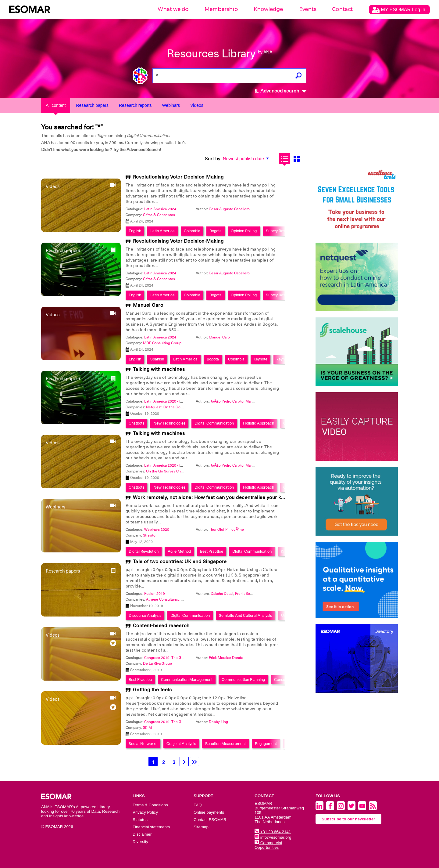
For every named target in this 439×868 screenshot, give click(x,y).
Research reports (135, 105)
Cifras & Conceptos (159, 215)
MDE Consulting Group (162, 343)
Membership (221, 9)
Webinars (171, 105)
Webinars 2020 (157, 530)
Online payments (209, 812)
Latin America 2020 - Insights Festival (175, 401)
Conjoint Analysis (181, 744)
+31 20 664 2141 (273, 832)
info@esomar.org (273, 837)
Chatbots (136, 423)
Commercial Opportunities (268, 845)
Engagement (266, 744)
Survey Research (280, 231)
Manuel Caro (148, 305)
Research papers (92, 105)
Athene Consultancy (163, 599)
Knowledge (268, 9)
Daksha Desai (222, 594)
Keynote (261, 359)
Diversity (140, 842)
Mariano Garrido (259, 465)
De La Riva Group (157, 664)
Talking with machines (159, 369)
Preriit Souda (246, 594)
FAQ (198, 805)
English (135, 231)
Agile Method (179, 551)
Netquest (154, 407)
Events (308, 9)
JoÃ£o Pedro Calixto (227, 401)
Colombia (192, 231)
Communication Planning (243, 680)
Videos (197, 105)
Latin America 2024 (160, 209)
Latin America (162, 231)
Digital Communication (214, 423)
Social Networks (143, 744)
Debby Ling (218, 722)
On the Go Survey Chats (183, 407)
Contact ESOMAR (210, 820)
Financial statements (151, 827)
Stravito (149, 535)
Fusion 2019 (155, 594)
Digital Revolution (144, 551)
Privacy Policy (145, 812)
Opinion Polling (244, 231)
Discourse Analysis (145, 615)
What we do (173, 9)
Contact (342, 9)
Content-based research (161, 626)
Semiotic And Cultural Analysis (245, 615)
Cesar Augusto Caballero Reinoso (237, 209)
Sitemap (201, 827)
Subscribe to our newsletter (348, 819)
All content (56, 105)
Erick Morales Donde (226, 658)
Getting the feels (152, 690)
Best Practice (212, 551)
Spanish (157, 359)
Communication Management (187, 680)
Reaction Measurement (225, 744)
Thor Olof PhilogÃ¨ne (226, 530)
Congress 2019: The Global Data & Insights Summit (187, 658)
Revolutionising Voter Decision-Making (178, 177)
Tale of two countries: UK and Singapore (180, 562)
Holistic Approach (259, 423)
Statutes (140, 820)
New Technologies (169, 423)
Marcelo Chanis (258, 401)
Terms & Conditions (150, 805)
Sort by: (213, 159)
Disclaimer (142, 834)
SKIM (147, 728)
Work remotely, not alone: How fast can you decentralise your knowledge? (220, 497)
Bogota (216, 231)
